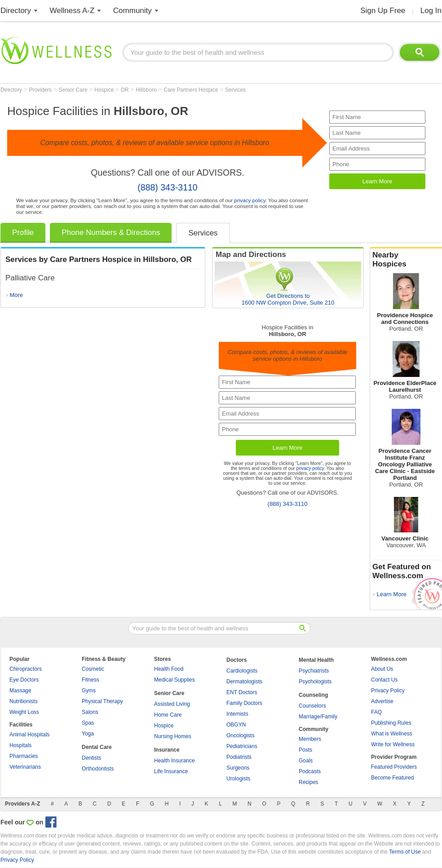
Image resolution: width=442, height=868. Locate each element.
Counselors (312, 706)
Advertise (382, 701)
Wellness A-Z (72, 11)
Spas (88, 723)
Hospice (105, 90)
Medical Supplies (175, 680)
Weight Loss (24, 712)
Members (310, 739)
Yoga (88, 734)
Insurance (167, 750)
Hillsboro (147, 90)
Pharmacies (24, 756)
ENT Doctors (242, 692)
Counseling (313, 695)
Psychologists (315, 682)
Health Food (169, 669)
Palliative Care (30, 278)
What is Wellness (392, 734)
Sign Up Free (383, 11)
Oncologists (241, 735)
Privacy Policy (388, 691)
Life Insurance (171, 771)
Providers (41, 90)
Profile (23, 232)
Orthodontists (98, 769)
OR (126, 90)
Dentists (91, 758)
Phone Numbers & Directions (111, 232)
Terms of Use (405, 852)
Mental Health (316, 660)
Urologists (238, 779)
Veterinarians (25, 767)
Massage (20, 691)
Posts (305, 750)
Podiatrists (239, 757)
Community (133, 11)
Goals (306, 761)
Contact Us (384, 680)
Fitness (91, 680)
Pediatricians (242, 746)
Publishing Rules (391, 723)
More (16, 295)
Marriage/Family (318, 717)
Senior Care (74, 90)
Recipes (308, 782)
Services (235, 90)
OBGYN (236, 725)
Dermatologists (244, 682)
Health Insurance (175, 761)
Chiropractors (26, 669)
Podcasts (310, 771)
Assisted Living (172, 704)
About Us (382, 669)
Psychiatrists (314, 671)
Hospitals (20, 745)
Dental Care (97, 747)
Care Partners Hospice (192, 90)
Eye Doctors (24, 680)
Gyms (89, 691)
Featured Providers (394, 767)
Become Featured (392, 778)
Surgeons (238, 768)
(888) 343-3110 (167, 187)
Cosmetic (93, 669)
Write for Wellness (393, 744)
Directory (16, 11)
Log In (431, 11)
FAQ (376, 712)
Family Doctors (244, 703)
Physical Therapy (102, 701)
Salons (90, 712)
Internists (237, 714)
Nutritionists (24, 701)
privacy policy (250, 200)
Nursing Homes (173, 736)
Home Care (168, 715)
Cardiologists (242, 671)
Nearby (406, 260)
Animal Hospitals (29, 735)
